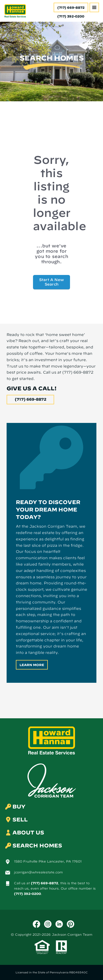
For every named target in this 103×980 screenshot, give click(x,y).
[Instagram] (48, 924)
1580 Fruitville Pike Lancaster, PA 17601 (48, 861)
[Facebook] (36, 924)
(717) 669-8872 (71, 7)
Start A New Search (51, 282)
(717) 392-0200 (27, 894)
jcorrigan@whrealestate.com (38, 872)
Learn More (32, 665)
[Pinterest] (71, 924)
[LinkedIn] (59, 924)
